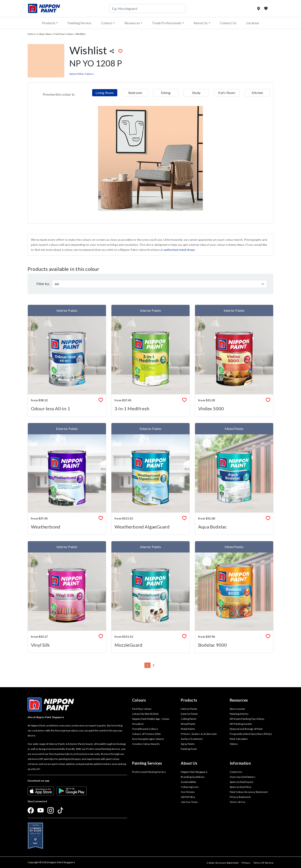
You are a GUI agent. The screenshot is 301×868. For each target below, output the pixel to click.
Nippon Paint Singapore (194, 772)
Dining (166, 93)
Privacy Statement (240, 797)
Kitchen (257, 93)
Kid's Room (227, 93)
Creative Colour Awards (146, 744)
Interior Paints (189, 709)
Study (196, 93)
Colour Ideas (44, 34)
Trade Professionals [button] (167, 23)
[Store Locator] (259, 8)
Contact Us (228, 23)
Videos (234, 744)
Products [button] (49, 23)
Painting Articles (239, 714)
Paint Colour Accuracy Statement (249, 792)
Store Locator (238, 709)
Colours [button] (107, 23)
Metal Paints (188, 729)
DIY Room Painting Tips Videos (247, 719)
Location (253, 23)
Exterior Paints (189, 714)
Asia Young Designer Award (148, 739)
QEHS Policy (188, 797)
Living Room (105, 93)
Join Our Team (189, 802)
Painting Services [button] (147, 763)
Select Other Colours (82, 74)
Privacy (246, 863)
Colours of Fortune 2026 (146, 734)
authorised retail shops (179, 250)
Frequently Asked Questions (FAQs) (251, 734)
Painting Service (79, 23)
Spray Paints (188, 744)
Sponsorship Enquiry (242, 782)
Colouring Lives (190, 787)
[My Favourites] (266, 8)
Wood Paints (188, 724)
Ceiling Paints (189, 719)
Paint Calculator (239, 739)
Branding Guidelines (193, 777)
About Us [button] (201, 23)
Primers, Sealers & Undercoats (199, 734)
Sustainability (188, 782)
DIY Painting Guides (241, 724)
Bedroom (135, 93)
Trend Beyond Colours (145, 729)
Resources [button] (132, 23)
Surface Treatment (192, 739)
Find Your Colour (64, 34)
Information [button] (240, 763)
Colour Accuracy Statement (223, 863)
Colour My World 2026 (145, 714)
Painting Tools (189, 749)
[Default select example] (160, 284)
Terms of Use (237, 802)
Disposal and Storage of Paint (246, 729)
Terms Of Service (263, 863)
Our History (188, 792)
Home (31, 34)
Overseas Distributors (243, 777)
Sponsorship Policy (241, 787)
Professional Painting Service (149, 772)
